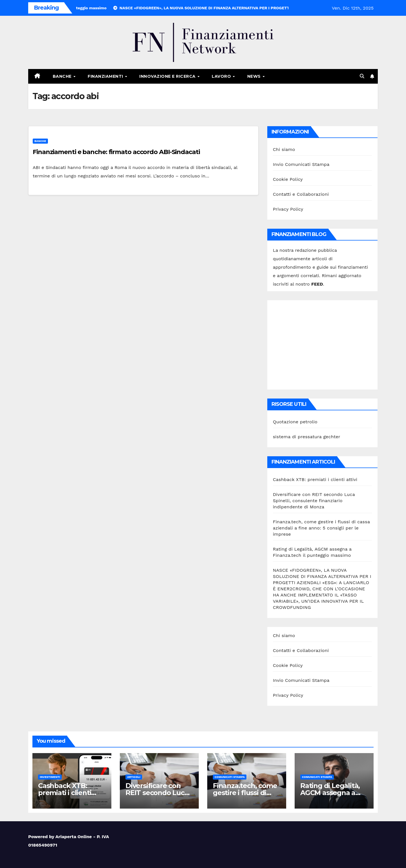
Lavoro (222, 76)
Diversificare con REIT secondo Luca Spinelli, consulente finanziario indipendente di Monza (314, 501)
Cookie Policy (288, 179)
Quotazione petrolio (295, 422)
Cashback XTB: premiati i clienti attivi (315, 479)
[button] (362, 76)
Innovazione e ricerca (168, 76)
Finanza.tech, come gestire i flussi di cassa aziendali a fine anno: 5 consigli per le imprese (321, 528)
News (255, 76)
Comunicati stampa (230, 777)
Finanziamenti (106, 76)
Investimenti (50, 777)
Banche (63, 76)
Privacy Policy (288, 209)
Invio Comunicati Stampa (301, 164)
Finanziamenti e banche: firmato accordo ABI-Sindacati (116, 152)
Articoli (134, 777)
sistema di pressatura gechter (307, 437)
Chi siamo (284, 149)
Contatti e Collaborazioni (301, 194)
